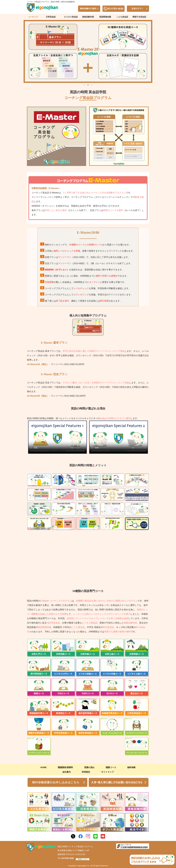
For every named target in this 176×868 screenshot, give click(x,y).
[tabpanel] (88, 51)
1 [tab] (84, 84)
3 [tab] (92, 84)
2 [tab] (88, 84)
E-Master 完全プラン (54, 374)
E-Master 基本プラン (54, 343)
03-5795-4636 (68, 858)
